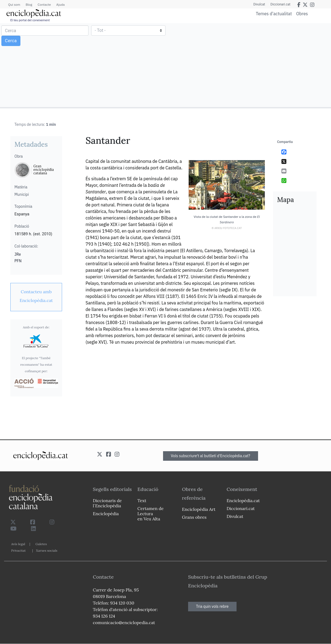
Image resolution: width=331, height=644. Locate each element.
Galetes (41, 544)
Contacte (44, 4)
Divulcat (259, 4)
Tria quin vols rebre (212, 606)
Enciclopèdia (106, 514)
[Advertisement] (248, 65)
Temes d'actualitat (274, 14)
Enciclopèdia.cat (243, 500)
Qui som (14, 4)
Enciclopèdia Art (199, 509)
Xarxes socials (47, 550)
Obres (302, 13)
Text (142, 500)
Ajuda (61, 4)
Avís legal (18, 544)
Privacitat (18, 550)
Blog (29, 4)
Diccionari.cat (281, 4)
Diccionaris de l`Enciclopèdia (107, 503)
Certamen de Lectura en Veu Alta (151, 514)
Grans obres (194, 517)
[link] (36, 296)
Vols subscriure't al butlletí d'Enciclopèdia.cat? (211, 456)
